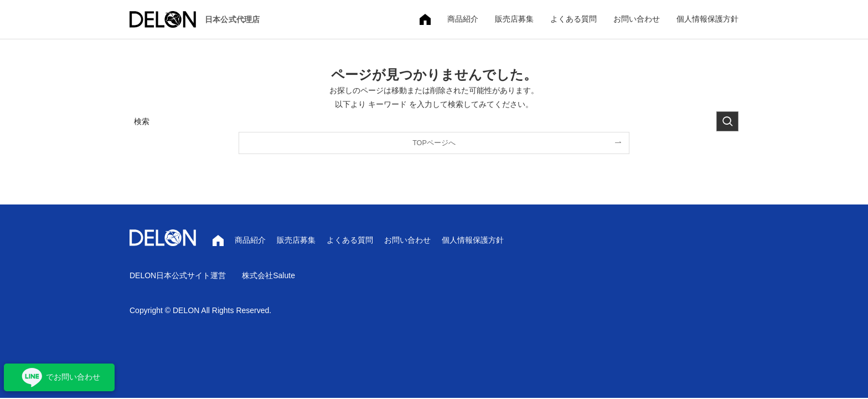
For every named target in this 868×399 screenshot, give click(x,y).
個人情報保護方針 (707, 19)
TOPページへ (434, 143)
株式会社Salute (268, 275)
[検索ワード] (434, 121)
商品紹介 (463, 19)
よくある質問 (573, 19)
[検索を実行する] (727, 121)
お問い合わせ (637, 19)
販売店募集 (514, 19)
